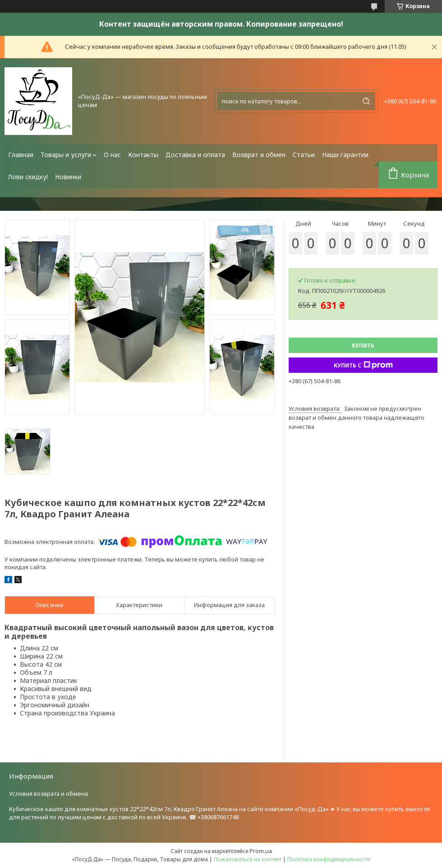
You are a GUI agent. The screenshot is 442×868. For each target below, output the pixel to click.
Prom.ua (261, 851)
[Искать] (366, 101)
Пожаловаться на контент (248, 859)
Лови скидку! (28, 177)
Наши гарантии (345, 155)
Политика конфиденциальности (329, 859)
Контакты (143, 155)
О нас (112, 155)
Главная (21, 155)
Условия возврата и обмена (48, 794)
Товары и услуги (66, 155)
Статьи (304, 155)
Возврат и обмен (259, 155)
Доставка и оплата (195, 155)
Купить (363, 346)
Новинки (68, 177)
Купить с (363, 365)
